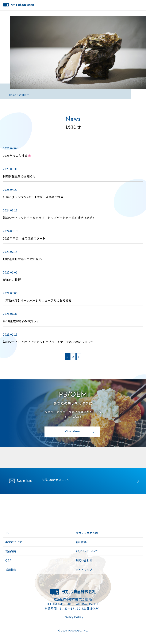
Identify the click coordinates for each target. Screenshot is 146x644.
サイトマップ (84, 570)
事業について (14, 542)
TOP (8, 533)
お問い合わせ (84, 560)
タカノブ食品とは (87, 533)
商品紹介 (11, 551)
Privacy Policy (73, 617)
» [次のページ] (79, 357)
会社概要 (81, 542)
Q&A (8, 560)
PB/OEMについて (87, 551)
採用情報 (11, 570)
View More (72, 432)
